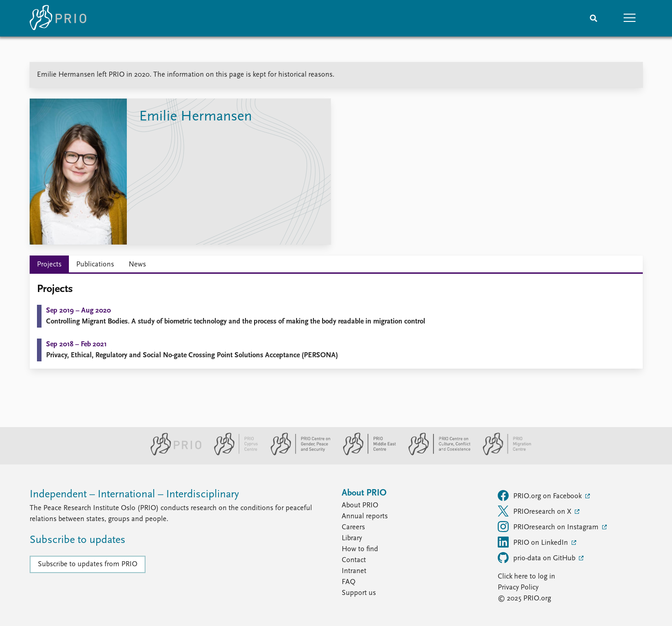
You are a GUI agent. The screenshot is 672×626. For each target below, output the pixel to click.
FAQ (349, 582)
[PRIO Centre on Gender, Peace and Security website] (297, 454)
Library (352, 538)
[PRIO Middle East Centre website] (366, 454)
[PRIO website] (172, 454)
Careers (353, 527)
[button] (630, 18)
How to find (360, 549)
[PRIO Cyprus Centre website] (232, 454)
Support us (359, 593)
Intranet (354, 571)
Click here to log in (526, 577)
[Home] (58, 18)
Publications (95, 265)
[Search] (594, 18)
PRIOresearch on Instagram (549, 527)
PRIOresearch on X (535, 511)
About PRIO (360, 506)
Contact (354, 560)
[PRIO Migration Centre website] (502, 454)
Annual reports (365, 516)
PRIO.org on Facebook (541, 496)
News (137, 265)
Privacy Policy (518, 588)
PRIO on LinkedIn (534, 542)
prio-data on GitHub (537, 558)
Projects (49, 265)
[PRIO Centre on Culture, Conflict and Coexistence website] (435, 454)
